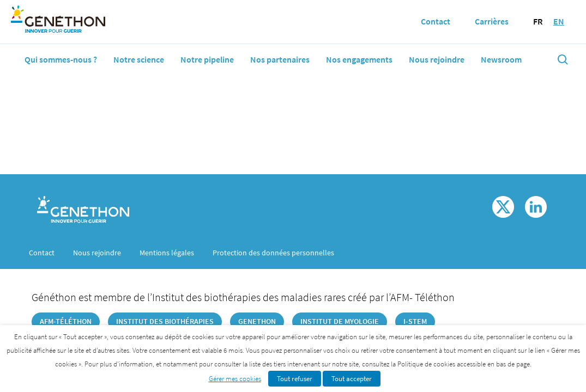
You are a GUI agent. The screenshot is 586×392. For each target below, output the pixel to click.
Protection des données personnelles (273, 253)
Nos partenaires (280, 59)
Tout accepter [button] (352, 379)
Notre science (139, 59)
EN (559, 21)
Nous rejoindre (437, 59)
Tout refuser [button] (295, 379)
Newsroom (501, 59)
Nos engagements (359, 59)
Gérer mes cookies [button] (235, 379)
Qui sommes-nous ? (61, 59)
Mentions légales (167, 253)
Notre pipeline (207, 59)
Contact (42, 253)
